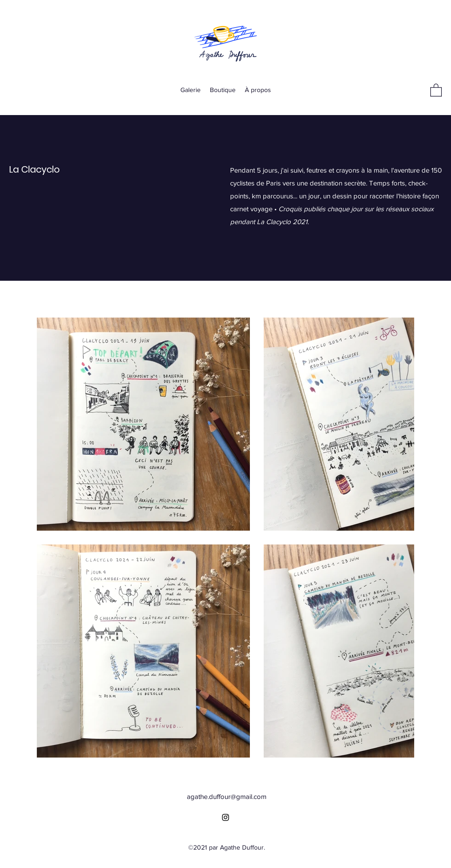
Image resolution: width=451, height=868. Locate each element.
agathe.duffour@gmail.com (227, 796)
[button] (436, 90)
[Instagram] (225, 817)
